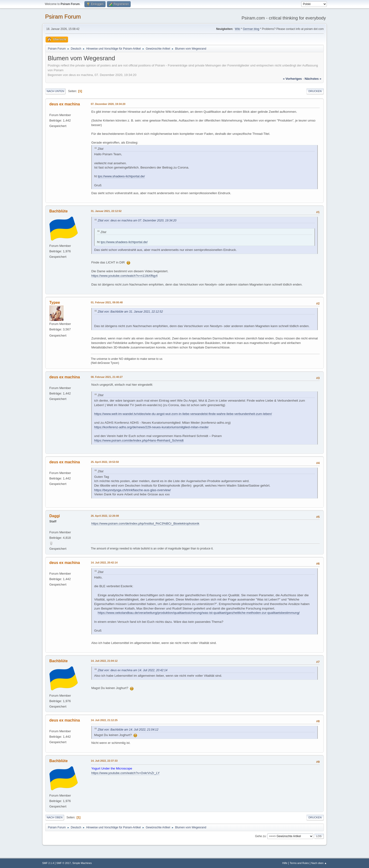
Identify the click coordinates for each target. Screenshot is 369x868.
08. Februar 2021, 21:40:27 (107, 377)
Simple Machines (82, 863)
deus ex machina (65, 104)
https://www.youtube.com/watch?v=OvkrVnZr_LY (125, 773)
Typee (55, 303)
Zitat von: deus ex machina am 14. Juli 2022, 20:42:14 (133, 670)
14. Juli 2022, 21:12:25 (104, 720)
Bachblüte (58, 211)
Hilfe (285, 863)
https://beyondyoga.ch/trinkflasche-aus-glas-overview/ (132, 490)
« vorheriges (292, 79)
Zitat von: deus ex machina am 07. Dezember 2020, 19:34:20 (137, 221)
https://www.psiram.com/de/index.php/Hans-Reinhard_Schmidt (139, 440)
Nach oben (55, 817)
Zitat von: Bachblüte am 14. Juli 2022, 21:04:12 (128, 730)
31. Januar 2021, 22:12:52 (106, 211)
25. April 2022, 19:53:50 (105, 462)
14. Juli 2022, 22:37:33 (104, 761)
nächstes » (313, 79)
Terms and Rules (299, 863)
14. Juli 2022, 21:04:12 (104, 661)
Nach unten (55, 91)
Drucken (315, 91)
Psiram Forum (63, 16)
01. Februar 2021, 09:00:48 (107, 302)
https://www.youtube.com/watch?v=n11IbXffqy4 (124, 276)
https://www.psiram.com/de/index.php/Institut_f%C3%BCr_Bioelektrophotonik (145, 523)
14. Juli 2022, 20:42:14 (104, 563)
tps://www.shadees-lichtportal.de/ (121, 176)
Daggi (55, 516)
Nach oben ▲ (319, 863)
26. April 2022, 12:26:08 (105, 516)
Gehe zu (260, 836)
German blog (251, 29)
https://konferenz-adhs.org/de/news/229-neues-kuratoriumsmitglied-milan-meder (151, 427)
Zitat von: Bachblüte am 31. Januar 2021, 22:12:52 (130, 312)
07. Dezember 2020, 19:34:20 (108, 104)
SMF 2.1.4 (48, 863)
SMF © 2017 (64, 863)
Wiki (238, 29)
